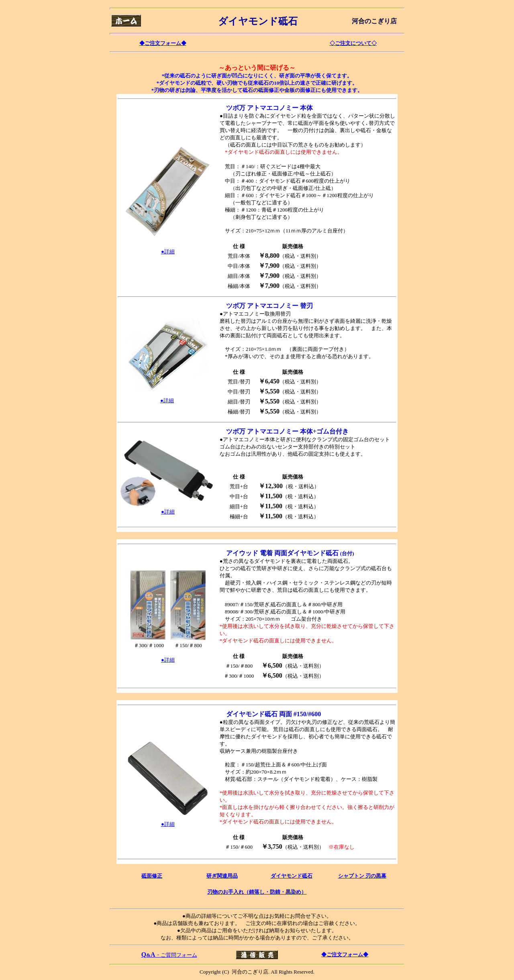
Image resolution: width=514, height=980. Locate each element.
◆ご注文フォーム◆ (163, 43)
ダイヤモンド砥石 (292, 876)
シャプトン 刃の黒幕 (362, 876)
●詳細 (168, 660)
